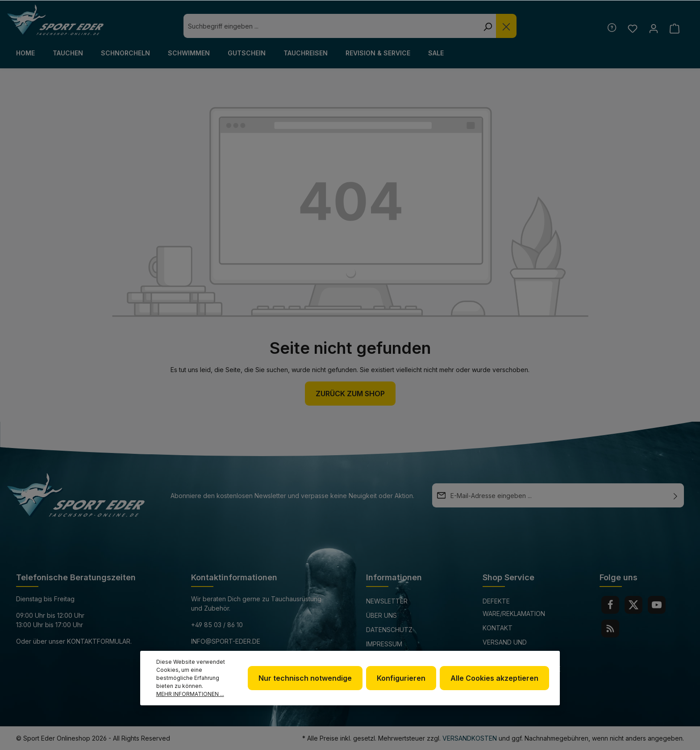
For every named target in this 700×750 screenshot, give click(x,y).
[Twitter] (633, 605)
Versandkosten (470, 738)
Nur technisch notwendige (305, 678)
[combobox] (331, 26)
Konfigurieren (401, 678)
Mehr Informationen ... (190, 694)
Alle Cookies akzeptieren (494, 678)
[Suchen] (487, 26)
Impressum (384, 644)
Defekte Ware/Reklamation (514, 607)
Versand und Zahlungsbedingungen (521, 648)
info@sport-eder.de (226, 641)
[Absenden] (675, 495)
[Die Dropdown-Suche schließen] (506, 26)
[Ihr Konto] (653, 28)
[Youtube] (657, 605)
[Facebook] (610, 605)
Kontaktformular (99, 641)
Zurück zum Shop (350, 394)
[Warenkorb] (674, 28)
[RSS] (610, 628)
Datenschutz (389, 630)
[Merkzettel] (632, 28)
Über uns (381, 615)
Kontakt (498, 628)
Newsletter (387, 601)
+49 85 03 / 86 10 (217, 625)
